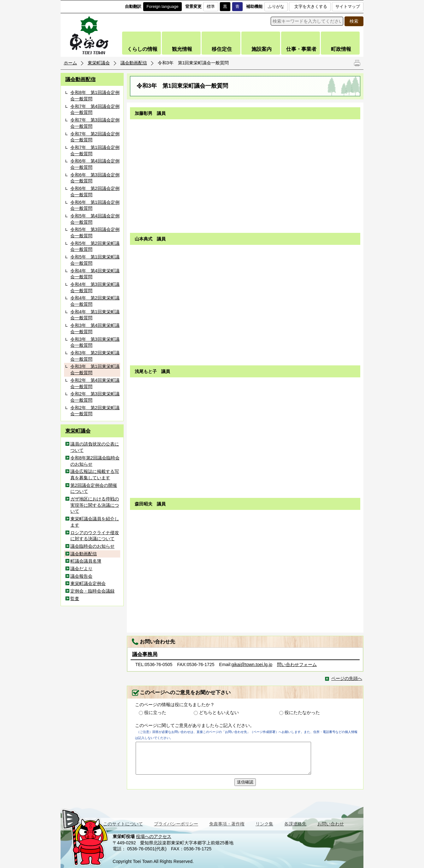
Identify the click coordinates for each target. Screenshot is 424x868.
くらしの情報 (142, 49)
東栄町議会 (99, 63)
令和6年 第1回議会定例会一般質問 (95, 205)
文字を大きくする (311, 6)
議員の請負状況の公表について (95, 447)
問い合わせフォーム (297, 664)
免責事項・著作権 (227, 824)
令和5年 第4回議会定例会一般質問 (95, 219)
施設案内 (262, 49)
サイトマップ (348, 6)
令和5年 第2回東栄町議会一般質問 (95, 246)
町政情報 (341, 49)
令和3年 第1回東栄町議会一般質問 (95, 369)
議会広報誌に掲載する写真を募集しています (95, 475)
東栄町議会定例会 (88, 583)
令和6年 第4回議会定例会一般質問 (95, 164)
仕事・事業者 (301, 49)
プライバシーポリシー (176, 824)
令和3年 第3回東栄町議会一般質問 (95, 342)
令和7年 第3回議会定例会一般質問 (95, 123)
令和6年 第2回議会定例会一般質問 (95, 192)
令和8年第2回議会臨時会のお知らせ (95, 461)
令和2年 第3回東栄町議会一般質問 (95, 397)
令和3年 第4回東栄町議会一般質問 (95, 328)
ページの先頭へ (347, 678)
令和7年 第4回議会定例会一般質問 (95, 109)
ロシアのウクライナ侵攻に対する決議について (95, 536)
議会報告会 (81, 576)
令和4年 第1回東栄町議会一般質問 (95, 315)
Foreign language (162, 6)
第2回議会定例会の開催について (94, 488)
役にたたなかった (302, 712)
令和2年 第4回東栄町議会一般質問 (95, 383)
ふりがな (276, 6)
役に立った (155, 712)
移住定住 (222, 49)
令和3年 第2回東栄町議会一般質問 (95, 356)
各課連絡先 (295, 824)
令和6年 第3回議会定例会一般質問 (95, 178)
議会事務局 (145, 654)
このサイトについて (123, 824)
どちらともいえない (219, 712)
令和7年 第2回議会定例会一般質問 (95, 137)
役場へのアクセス (154, 836)
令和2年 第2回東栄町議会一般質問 (95, 411)
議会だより (81, 569)
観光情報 (182, 49)
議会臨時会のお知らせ (92, 546)
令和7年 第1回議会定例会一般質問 (95, 151)
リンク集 (264, 824)
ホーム (70, 63)
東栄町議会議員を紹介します (95, 522)
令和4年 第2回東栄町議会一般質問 (95, 301)
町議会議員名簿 (86, 561)
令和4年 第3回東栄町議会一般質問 (95, 287)
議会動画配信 (134, 63)
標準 (211, 6)
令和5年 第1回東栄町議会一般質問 (95, 260)
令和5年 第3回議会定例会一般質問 (95, 233)
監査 (75, 599)
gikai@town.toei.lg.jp (252, 664)
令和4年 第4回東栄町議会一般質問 (95, 274)
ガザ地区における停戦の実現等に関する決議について (95, 505)
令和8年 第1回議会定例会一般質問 (95, 96)
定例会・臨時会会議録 (92, 591)
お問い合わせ (331, 824)
